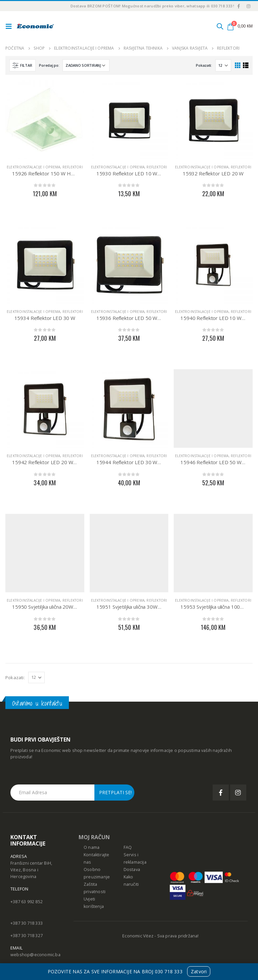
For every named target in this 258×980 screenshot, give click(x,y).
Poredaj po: (49, 65)
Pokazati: (204, 65)
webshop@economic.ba (35, 955)
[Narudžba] (86, 65)
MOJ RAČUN (94, 837)
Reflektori (73, 167)
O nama (92, 847)
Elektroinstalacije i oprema (33, 167)
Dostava (132, 869)
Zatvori (199, 971)
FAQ (128, 847)
